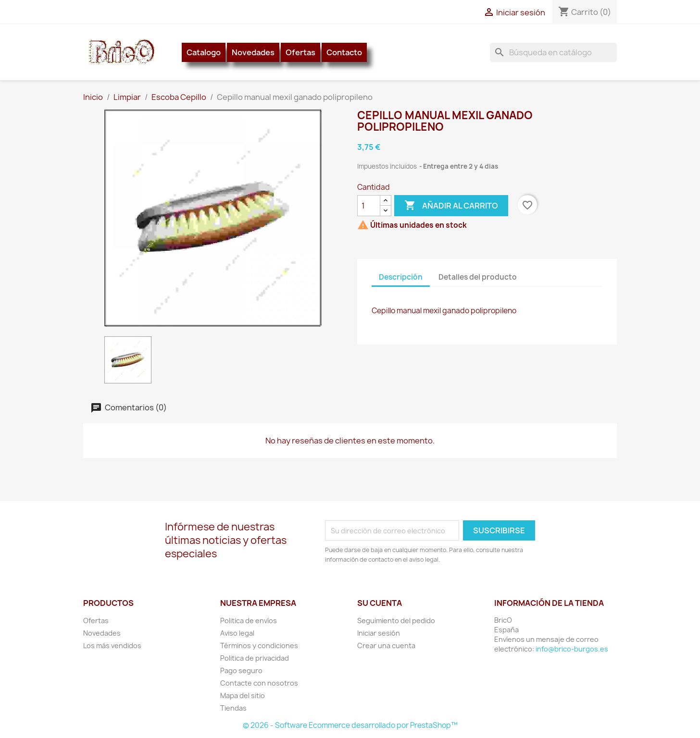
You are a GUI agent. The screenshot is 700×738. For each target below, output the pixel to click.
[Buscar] (553, 52)
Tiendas (233, 708)
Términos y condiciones (259, 646)
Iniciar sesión (379, 633)
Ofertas (300, 52)
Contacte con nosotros (259, 683)
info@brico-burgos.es (572, 649)
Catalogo (204, 52)
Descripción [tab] (401, 277)
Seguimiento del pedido (396, 621)
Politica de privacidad (255, 658)
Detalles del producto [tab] (478, 277)
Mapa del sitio (243, 695)
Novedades (253, 52)
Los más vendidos (112, 646)
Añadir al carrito (451, 206)
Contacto (344, 52)
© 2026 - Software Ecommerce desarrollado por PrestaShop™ (350, 725)
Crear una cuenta (386, 646)
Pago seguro (241, 670)
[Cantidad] (369, 206)
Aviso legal (237, 633)
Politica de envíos (249, 621)
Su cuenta (380, 603)
